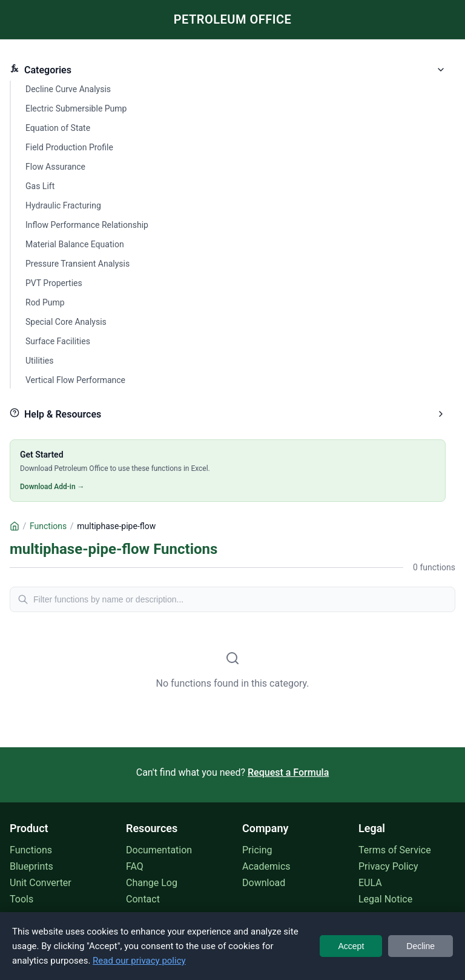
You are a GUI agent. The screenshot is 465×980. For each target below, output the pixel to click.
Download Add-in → (52, 487)
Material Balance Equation (75, 244)
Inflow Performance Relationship (87, 225)
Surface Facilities (58, 341)
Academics (266, 866)
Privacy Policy (388, 866)
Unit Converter (41, 883)
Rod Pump (45, 302)
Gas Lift (40, 186)
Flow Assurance (55, 167)
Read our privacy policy (139, 961)
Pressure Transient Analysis (77, 264)
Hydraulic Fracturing (63, 205)
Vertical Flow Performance (75, 380)
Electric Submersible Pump (76, 108)
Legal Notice (385, 899)
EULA (370, 883)
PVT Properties (54, 283)
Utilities (40, 361)
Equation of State (58, 128)
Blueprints (31, 866)
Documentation (159, 850)
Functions (31, 850)
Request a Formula (288, 772)
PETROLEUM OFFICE (233, 19)
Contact (143, 899)
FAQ (135, 866)
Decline (420, 946)
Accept (351, 946)
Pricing (257, 850)
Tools (21, 899)
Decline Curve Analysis (68, 89)
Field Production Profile (69, 147)
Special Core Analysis (66, 322)
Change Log (152, 883)
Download (264, 883)
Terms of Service (395, 850)
